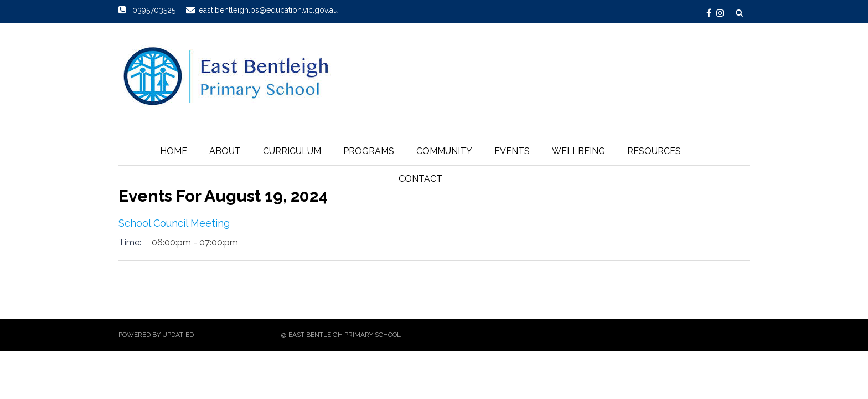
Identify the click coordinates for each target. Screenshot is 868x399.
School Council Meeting (174, 223)
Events (512, 151)
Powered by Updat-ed (156, 335)
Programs (369, 151)
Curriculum (292, 151)
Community (444, 151)
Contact (420, 179)
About (225, 151)
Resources (654, 151)
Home (174, 151)
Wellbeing (578, 151)
